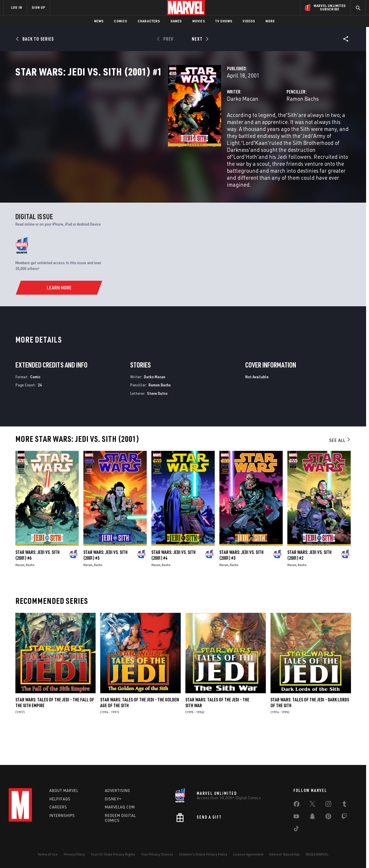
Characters (149, 21)
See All (340, 469)
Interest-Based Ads (285, 854)
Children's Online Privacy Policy (203, 854)
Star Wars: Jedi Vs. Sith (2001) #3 (241, 584)
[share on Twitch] (344, 817)
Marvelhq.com (120, 807)
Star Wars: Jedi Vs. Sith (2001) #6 (37, 584)
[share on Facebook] (297, 805)
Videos (249, 21)
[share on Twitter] (312, 805)
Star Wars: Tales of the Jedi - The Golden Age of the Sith (140, 732)
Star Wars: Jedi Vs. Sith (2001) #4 (173, 584)
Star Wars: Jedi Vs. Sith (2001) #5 (105, 584)
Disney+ (113, 799)
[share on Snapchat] (312, 817)
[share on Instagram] (328, 805)
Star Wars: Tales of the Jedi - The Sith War (217, 732)
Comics (120, 21)
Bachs (30, 594)
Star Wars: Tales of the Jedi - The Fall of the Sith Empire (55, 732)
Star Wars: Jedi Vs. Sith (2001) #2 (309, 584)
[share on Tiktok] (296, 830)
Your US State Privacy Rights (113, 854)
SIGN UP (38, 7)
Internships (62, 815)
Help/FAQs (60, 799)
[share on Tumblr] (344, 805)
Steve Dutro (157, 422)
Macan (20, 594)
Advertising (118, 790)
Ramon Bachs (249, 124)
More (270, 21)
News (99, 21)
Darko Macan (136, 124)
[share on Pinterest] (328, 817)
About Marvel (64, 790)
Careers (58, 807)
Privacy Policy (74, 854)
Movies (199, 21)
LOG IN (17, 7)
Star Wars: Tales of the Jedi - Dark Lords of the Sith (310, 732)
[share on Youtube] (296, 817)
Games (176, 21)
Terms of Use (48, 854)
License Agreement (248, 854)
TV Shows (224, 21)
